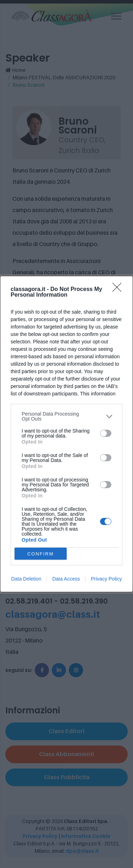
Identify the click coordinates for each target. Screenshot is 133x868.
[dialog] (66, 434)
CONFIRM (41, 554)
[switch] (106, 433)
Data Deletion (26, 579)
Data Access (66, 579)
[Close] (119, 290)
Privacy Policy (106, 579)
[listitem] (66, 416)
